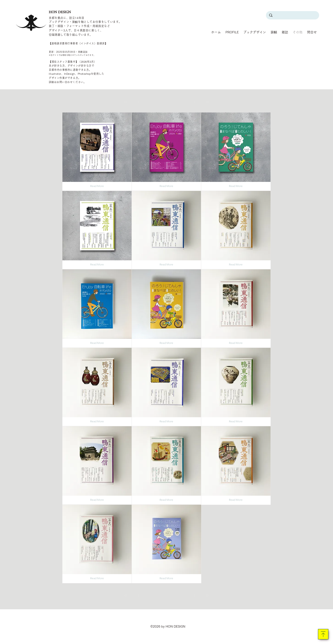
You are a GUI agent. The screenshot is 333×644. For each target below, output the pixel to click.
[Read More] (97, 186)
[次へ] (194, 102)
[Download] (323, 634)
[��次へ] (194, 595)
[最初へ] (126, 102)
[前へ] (139, 102)
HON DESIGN (60, 12)
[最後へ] (207, 102)
